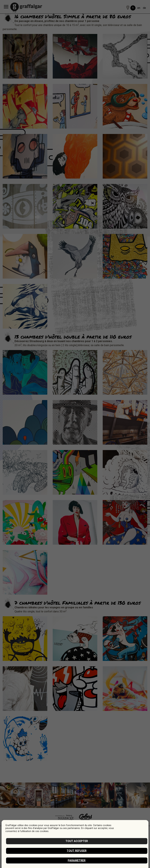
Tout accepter (77, 841)
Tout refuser (77, 851)
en (139, 8)
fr (133, 8)
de (144, 8)
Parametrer (77, 860)
